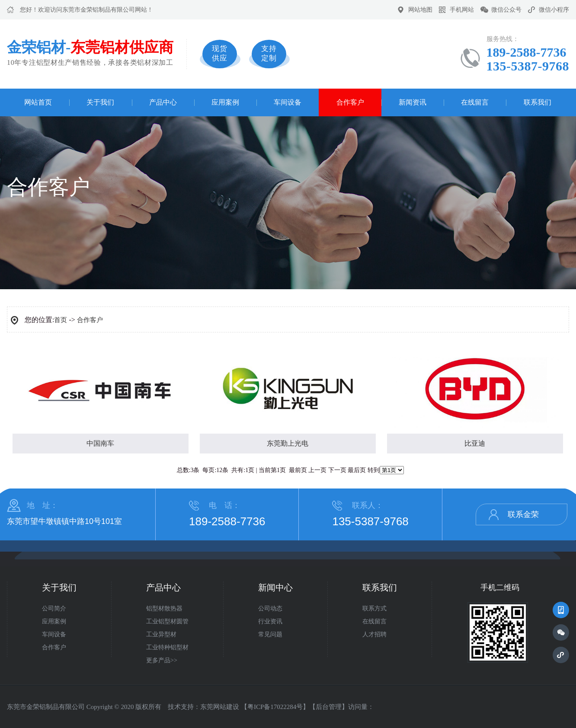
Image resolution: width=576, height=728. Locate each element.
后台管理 (329, 707)
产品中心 (163, 102)
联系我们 (538, 102)
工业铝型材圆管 (167, 621)
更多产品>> (162, 660)
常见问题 (270, 634)
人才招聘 (374, 634)
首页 (61, 320)
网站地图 (420, 10)
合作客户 (350, 102)
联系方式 (374, 608)
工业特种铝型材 (167, 647)
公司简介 (54, 608)
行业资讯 (270, 621)
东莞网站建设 (220, 707)
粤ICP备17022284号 (275, 707)
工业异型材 (161, 634)
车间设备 (288, 102)
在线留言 (475, 102)
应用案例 (225, 102)
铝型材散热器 (164, 608)
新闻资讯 (413, 102)
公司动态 (270, 608)
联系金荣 (523, 514)
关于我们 (100, 102)
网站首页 (38, 102)
